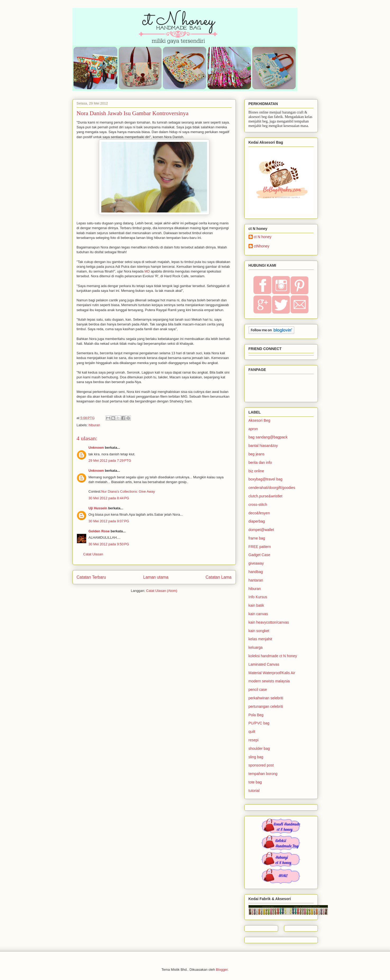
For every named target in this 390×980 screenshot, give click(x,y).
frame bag (257, 538)
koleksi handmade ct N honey (273, 656)
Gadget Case (260, 555)
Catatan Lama (219, 577)
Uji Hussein (98, 508)
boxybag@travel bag (266, 479)
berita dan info (260, 462)
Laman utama (156, 577)
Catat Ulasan (93, 554)
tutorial (254, 791)
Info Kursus (258, 597)
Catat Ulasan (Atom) (162, 591)
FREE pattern (260, 547)
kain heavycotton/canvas (269, 622)
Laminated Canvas (264, 664)
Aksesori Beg (259, 420)
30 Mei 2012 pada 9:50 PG (109, 544)
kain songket (259, 631)
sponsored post (261, 765)
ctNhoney (262, 246)
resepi (254, 740)
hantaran (256, 580)
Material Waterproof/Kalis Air (272, 673)
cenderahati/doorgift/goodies (272, 488)
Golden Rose (99, 531)
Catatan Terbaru (91, 577)
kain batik (256, 605)
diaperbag (257, 521)
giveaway (256, 563)
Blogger (222, 970)
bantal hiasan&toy (263, 446)
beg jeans (257, 454)
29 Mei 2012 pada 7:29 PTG (110, 460)
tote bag (255, 782)
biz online (256, 471)
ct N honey (263, 237)
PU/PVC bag (259, 723)
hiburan (94, 425)
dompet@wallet (261, 530)
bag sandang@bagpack (268, 437)
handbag (256, 572)
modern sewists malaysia (269, 681)
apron (253, 429)
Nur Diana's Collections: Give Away (128, 491)
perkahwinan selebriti (266, 698)
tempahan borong (263, 774)
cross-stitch (258, 505)
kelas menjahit (260, 639)
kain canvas (258, 614)
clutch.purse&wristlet (265, 496)
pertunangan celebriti (266, 706)
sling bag (256, 757)
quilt (252, 732)
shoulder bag (259, 748)
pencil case (258, 689)
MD (147, 271)
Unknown (96, 448)
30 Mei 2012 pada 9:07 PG (109, 521)
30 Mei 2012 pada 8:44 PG (109, 498)
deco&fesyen (259, 513)
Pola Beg (256, 715)
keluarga (256, 647)
